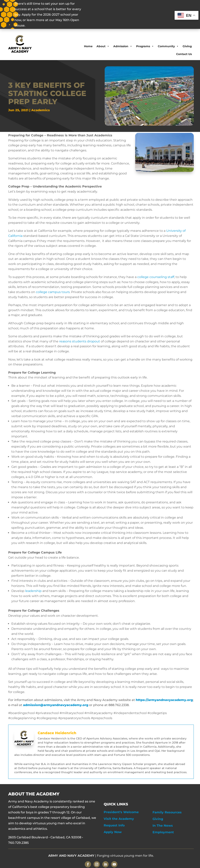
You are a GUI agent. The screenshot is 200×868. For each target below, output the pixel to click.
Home (88, 46)
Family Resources (167, 812)
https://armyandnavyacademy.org (164, 700)
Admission (123, 46)
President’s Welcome (121, 812)
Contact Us (184, 54)
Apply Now (113, 832)
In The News (163, 826)
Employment (163, 832)
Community (168, 46)
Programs (145, 46)
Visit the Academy (119, 819)
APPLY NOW (151, 15)
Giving (187, 46)
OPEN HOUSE (116, 15)
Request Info (114, 825)
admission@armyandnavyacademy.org (56, 705)
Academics (41, 110)
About (103, 46)
